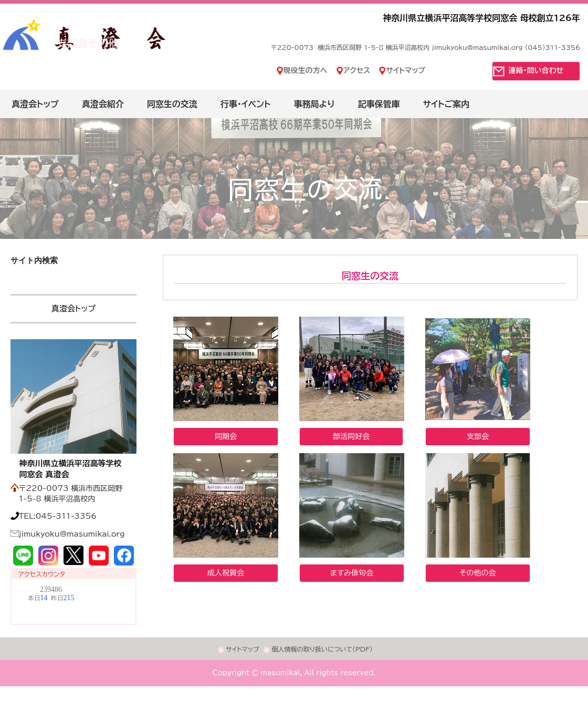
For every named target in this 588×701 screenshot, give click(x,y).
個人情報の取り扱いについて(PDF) (322, 649)
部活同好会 (351, 436)
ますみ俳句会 (352, 573)
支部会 (478, 436)
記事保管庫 (379, 104)
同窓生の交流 (172, 104)
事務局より (314, 104)
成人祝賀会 (226, 573)
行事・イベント (246, 104)
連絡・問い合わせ (536, 70)
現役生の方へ (306, 70)
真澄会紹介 (103, 104)
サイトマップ (406, 70)
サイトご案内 (447, 104)
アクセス (357, 70)
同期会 (226, 436)
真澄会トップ (35, 104)
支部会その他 (87, 43)
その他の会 (477, 573)
